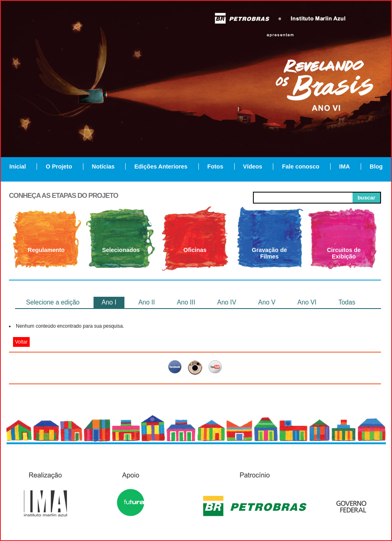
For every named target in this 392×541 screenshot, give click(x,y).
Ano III (186, 302)
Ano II (147, 302)
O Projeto (59, 166)
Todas (347, 302)
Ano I (109, 302)
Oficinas (195, 250)
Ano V (267, 302)
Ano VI (307, 302)
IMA (344, 166)
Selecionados (121, 250)
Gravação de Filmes (269, 253)
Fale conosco (301, 166)
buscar (366, 198)
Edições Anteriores (161, 166)
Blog (376, 166)
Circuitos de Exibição (344, 253)
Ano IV (227, 302)
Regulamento (46, 250)
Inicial (18, 166)
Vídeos (253, 166)
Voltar (21, 342)
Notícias (103, 166)
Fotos (215, 166)
